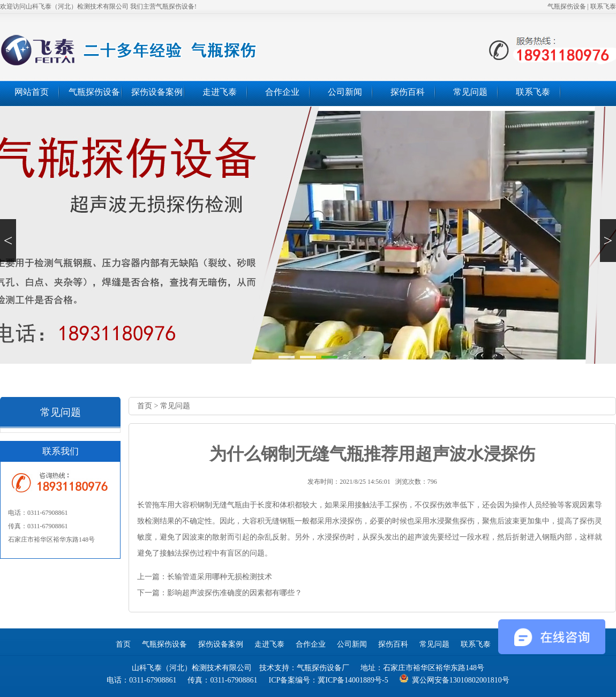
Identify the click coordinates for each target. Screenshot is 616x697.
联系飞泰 (603, 6)
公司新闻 (345, 92)
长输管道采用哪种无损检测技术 (220, 577)
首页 (145, 406)
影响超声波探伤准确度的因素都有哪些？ (235, 593)
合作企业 (282, 92)
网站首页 (32, 92)
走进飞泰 (220, 92)
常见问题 (470, 92)
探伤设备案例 (157, 92)
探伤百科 (408, 92)
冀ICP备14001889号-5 (353, 680)
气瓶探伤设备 (567, 6)
